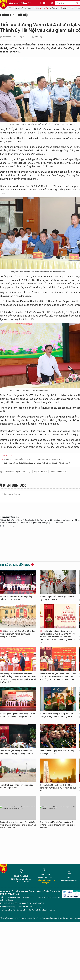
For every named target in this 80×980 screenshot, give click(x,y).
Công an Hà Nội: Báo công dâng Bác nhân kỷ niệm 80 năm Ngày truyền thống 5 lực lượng (17, 634)
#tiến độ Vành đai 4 (58, 472)
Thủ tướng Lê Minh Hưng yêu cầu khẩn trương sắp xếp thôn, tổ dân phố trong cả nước (57, 825)
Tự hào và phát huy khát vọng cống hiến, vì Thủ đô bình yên (16, 598)
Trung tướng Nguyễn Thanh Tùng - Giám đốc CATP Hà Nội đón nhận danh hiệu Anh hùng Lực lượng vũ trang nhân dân (58, 677)
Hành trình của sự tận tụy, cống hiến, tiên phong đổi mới (16, 786)
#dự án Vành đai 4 (41, 472)
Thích (2, 526)
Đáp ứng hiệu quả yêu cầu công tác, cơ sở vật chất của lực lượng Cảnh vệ (17, 715)
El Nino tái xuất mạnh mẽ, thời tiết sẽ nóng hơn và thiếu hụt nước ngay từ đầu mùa (58, 788)
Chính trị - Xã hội (41, 8)
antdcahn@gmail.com (69, 880)
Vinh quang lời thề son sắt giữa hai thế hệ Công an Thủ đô (57, 598)
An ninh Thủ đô (20, 3)
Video (72, 8)
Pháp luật (63, 8)
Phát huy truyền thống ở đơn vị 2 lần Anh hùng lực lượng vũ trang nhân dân (17, 752)
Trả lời (12, 526)
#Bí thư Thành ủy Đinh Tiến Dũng (18, 472)
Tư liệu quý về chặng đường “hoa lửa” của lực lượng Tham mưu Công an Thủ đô (57, 717)
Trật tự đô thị (20, 8)
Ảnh (30, 8)
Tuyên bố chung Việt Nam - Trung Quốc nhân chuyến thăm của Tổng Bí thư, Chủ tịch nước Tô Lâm (18, 825)
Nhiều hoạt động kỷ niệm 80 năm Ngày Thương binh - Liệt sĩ (57, 752)
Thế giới (53, 8)
